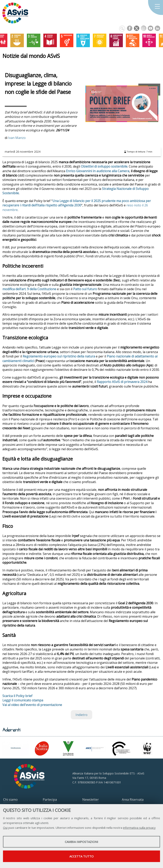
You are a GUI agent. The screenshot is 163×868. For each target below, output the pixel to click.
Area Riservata (133, 800)
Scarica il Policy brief (17, 696)
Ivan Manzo (17, 138)
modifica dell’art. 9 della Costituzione (29, 289)
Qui (5, 828)
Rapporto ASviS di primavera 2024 (122, 382)
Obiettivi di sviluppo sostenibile (104, 166)
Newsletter (91, 800)
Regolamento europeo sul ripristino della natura (59, 356)
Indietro (81, 715)
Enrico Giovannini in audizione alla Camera (98, 171)
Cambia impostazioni (81, 842)
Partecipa (50, 800)
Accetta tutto (81, 856)
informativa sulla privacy (139, 828)
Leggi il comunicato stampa (23, 700)
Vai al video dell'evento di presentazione (32, 705)
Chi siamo (10, 800)
